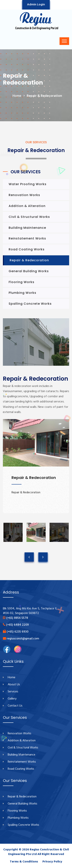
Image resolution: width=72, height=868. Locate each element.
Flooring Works (22, 282)
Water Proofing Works (28, 184)
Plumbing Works (22, 293)
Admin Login (36, 5)
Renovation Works (24, 195)
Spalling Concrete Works (30, 304)
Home (12, 677)
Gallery (12, 699)
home (17, 96)
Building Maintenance (27, 228)
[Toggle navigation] (64, 41)
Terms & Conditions (24, 862)
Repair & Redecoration (29, 260)
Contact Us (15, 706)
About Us (14, 685)
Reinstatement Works (27, 238)
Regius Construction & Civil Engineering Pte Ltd (39, 852)
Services (13, 692)
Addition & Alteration (27, 206)
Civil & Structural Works (29, 217)
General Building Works (29, 271)
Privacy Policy (52, 862)
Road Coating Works (27, 249)
